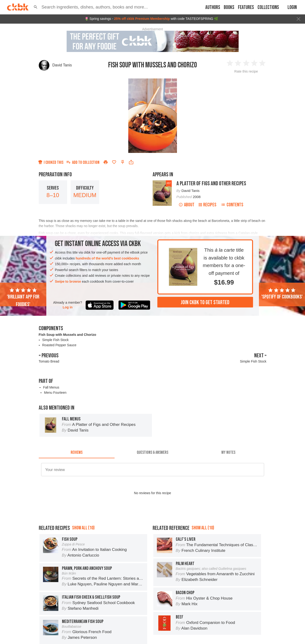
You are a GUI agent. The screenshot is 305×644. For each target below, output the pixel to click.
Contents (232, 205)
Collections (268, 7)
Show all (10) (83, 528)
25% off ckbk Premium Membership (142, 19)
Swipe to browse (68, 281)
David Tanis (62, 65)
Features (246, 7)
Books (229, 7)
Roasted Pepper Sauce (59, 345)
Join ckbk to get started (205, 302)
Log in (68, 307)
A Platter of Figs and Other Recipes (211, 184)
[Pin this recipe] (123, 162)
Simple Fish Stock (56, 340)
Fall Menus (51, 387)
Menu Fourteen (55, 393)
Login (292, 7)
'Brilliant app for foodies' (23, 298)
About (187, 205)
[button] (36, 7)
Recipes (208, 205)
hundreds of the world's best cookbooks (107, 258)
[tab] (77, 453)
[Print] (106, 162)
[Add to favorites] (114, 162)
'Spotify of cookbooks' (282, 294)
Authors (213, 7)
